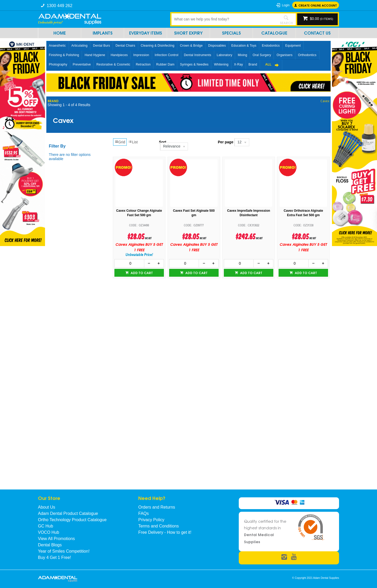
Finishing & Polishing (64, 55)
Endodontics (271, 46)
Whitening (221, 64)
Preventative (82, 64)
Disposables (217, 46)
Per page (226, 142)
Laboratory (224, 55)
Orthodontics (307, 55)
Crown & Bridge (191, 46)
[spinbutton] (129, 263)
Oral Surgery (262, 55)
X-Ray (239, 64)
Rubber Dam (165, 64)
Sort (163, 142)
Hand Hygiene (95, 55)
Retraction (143, 64)
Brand (253, 64)
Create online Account (318, 5)
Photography (58, 64)
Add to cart (141, 273)
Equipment (293, 46)
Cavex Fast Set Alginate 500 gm (194, 213)
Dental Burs (101, 46)
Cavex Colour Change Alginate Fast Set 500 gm (139, 213)
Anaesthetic (57, 46)
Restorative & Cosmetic (113, 64)
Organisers (284, 55)
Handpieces (119, 55)
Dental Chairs (125, 46)
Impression (141, 55)
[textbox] (224, 19)
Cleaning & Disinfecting (158, 46)
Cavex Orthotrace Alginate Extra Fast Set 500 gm (303, 213)
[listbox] (186, 146)
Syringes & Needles (194, 64)
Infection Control (167, 55)
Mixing (242, 55)
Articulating (80, 46)
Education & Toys (244, 46)
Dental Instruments (197, 55)
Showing (69, 105)
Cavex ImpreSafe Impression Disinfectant (248, 213)
